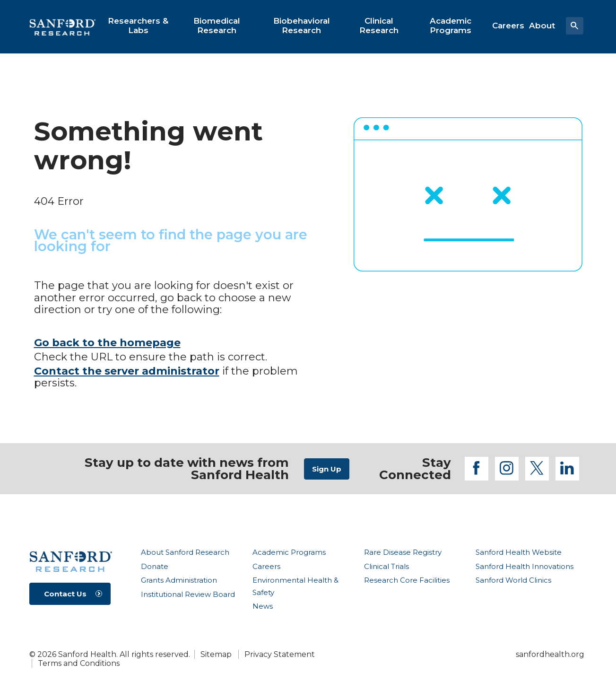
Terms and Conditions (79, 663)
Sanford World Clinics (513, 580)
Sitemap (216, 654)
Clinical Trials (386, 566)
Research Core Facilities (407, 580)
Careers (266, 566)
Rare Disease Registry (403, 552)
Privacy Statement (280, 654)
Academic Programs (289, 552)
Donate (155, 566)
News (263, 606)
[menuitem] (138, 26)
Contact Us (65, 594)
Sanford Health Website (519, 552)
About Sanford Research (185, 552)
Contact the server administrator (127, 371)
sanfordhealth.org (550, 654)
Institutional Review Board (188, 594)
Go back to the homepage (107, 343)
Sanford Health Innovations (525, 566)
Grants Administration (179, 580)
